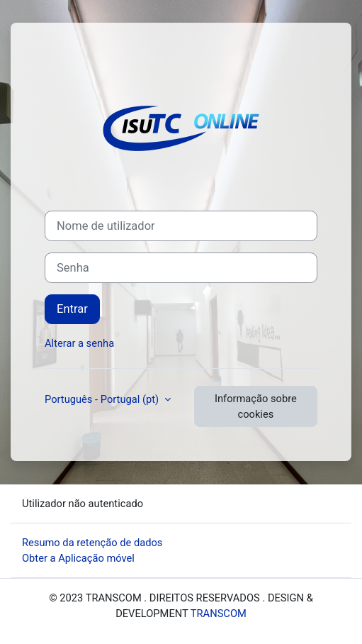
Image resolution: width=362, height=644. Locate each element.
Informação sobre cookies (256, 406)
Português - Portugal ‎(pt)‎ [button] (103, 399)
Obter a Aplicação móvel (78, 558)
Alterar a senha (79, 343)
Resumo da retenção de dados (92, 543)
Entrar (72, 309)
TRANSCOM (219, 614)
